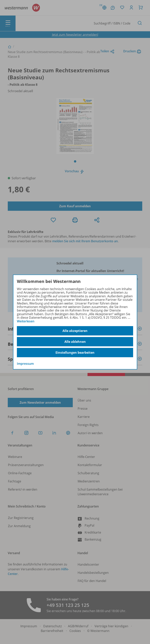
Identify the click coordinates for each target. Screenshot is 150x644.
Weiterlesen (26, 321)
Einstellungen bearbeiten (75, 353)
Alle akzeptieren (75, 331)
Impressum (25, 364)
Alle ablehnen (75, 342)
